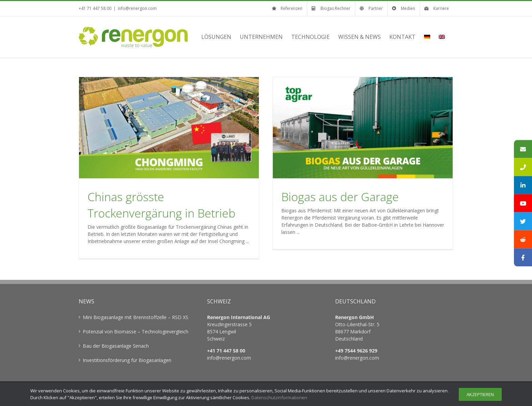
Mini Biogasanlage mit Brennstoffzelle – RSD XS (136, 317)
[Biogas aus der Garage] (363, 128)
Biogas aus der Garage (340, 197)
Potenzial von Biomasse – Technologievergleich (136, 332)
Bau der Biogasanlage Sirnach (116, 346)
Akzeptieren (480, 394)
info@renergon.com (137, 8)
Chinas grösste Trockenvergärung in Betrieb (161, 205)
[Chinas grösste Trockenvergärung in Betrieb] (169, 128)
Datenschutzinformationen (279, 397)
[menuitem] (427, 37)
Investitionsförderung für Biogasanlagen (127, 360)
